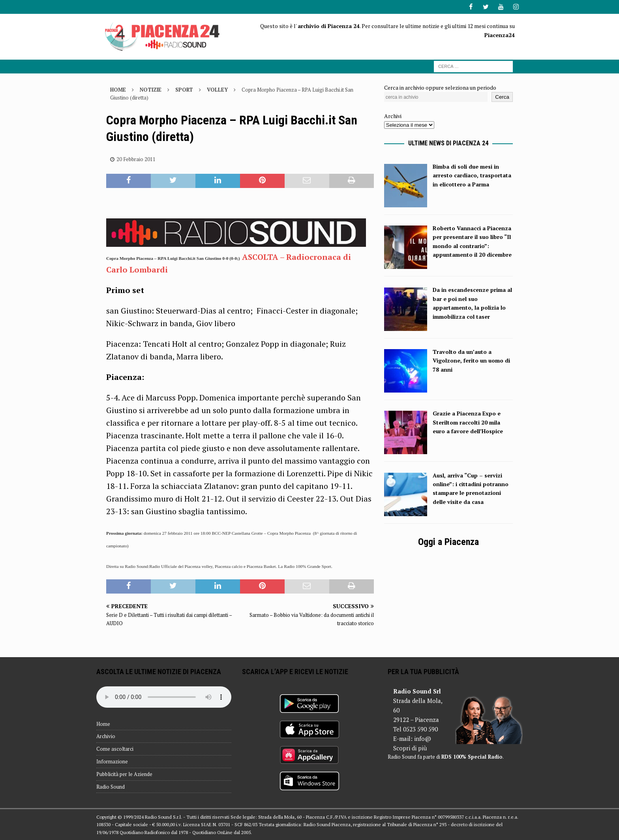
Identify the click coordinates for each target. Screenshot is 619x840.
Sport (184, 89)
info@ (423, 739)
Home (103, 723)
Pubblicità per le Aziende (124, 774)
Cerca (502, 97)
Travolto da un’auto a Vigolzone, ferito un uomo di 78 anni (471, 361)
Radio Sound (111, 786)
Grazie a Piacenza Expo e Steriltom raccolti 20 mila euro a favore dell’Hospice (468, 422)
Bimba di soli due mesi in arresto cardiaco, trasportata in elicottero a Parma (472, 175)
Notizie (151, 89)
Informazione (112, 761)
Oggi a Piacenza (448, 542)
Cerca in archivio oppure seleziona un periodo (440, 87)
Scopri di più (410, 748)
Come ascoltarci (115, 749)
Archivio (106, 736)
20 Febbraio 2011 (136, 159)
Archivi (393, 116)
